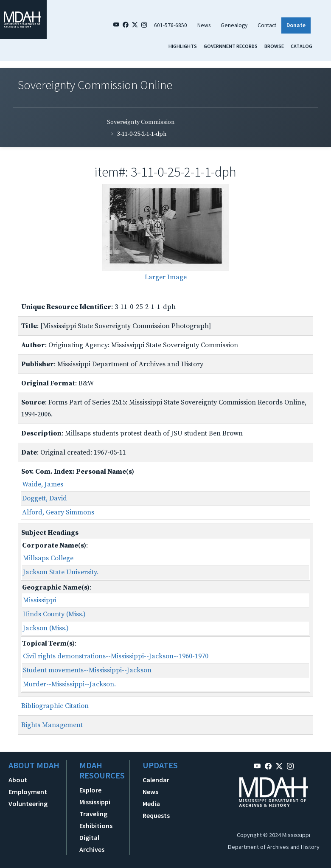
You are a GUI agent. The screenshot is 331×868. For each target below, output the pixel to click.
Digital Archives (92, 843)
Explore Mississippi (95, 796)
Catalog (302, 46)
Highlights (183, 46)
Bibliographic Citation (55, 706)
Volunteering (28, 803)
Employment (28, 792)
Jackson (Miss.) (46, 628)
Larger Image (166, 277)
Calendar (156, 780)
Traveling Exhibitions (96, 820)
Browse (274, 46)
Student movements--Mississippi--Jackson (87, 670)
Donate (296, 25)
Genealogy (234, 25)
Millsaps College (48, 558)
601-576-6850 (171, 25)
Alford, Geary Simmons (58, 512)
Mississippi (39, 600)
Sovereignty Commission (141, 122)
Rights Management (52, 725)
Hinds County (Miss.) (54, 614)
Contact (267, 25)
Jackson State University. (61, 572)
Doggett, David (45, 498)
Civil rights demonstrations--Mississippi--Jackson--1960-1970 (116, 656)
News (204, 25)
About (18, 780)
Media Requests (156, 809)
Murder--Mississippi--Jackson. (69, 684)
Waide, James (43, 484)
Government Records (231, 46)
